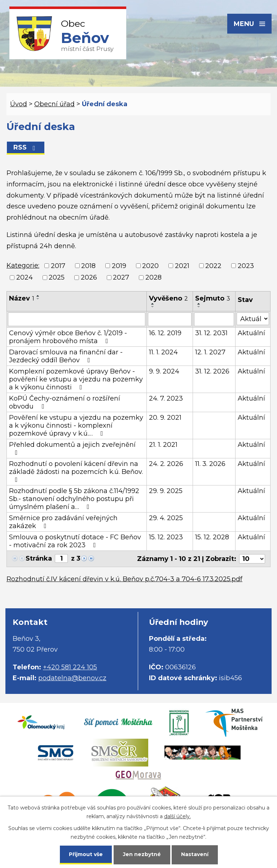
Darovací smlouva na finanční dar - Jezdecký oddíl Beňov (66, 356)
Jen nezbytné (142, 854)
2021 (182, 266)
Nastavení (195, 854)
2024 (25, 277)
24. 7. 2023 (166, 398)
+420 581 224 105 (70, 667)
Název (22, 298)
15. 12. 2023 (166, 537)
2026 (89, 277)
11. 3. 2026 (210, 464)
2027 (121, 277)
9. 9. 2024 (164, 371)
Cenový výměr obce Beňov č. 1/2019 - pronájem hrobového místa (68, 337)
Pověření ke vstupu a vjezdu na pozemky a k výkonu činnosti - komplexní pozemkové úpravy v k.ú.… (76, 426)
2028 (153, 277)
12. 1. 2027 (210, 352)
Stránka (39, 558)
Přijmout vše (86, 854)
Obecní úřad (54, 104)
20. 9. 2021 (165, 418)
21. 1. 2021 (163, 445)
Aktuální (251, 333)
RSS (26, 147)
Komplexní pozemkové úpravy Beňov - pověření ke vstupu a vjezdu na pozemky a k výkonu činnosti (76, 379)
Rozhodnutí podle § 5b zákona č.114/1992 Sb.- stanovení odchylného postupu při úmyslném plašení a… (74, 499)
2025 (57, 277)
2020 (150, 266)
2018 (88, 266)
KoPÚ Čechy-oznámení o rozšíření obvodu (65, 402)
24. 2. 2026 (166, 464)
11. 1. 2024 (163, 352)
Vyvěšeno (168, 298)
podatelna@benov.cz (72, 678)
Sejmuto (213, 298)
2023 (246, 266)
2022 (213, 266)
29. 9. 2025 (166, 491)
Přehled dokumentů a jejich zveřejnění (72, 448)
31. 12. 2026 (212, 371)
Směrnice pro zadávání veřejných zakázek (63, 522)
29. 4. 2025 (166, 518)
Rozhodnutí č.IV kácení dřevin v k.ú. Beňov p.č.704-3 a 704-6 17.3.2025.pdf (124, 579)
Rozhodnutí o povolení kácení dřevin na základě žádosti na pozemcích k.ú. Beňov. (76, 471)
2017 (58, 266)
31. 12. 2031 (211, 333)
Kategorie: (23, 265)
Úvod (19, 104)
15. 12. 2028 (212, 537)
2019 (119, 266)
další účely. (177, 816)
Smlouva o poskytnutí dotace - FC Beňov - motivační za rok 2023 (75, 541)
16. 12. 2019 (165, 333)
